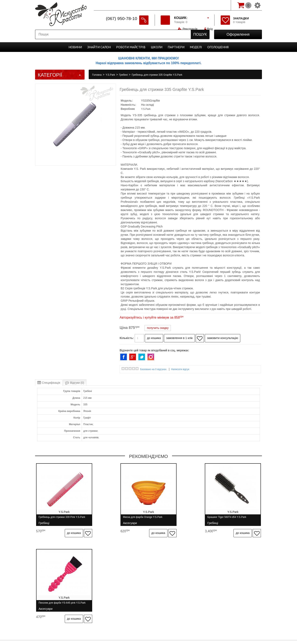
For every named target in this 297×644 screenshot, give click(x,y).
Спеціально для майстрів (113, 5)
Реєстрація (190, 5)
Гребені (124, 75)
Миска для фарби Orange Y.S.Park (116, 519)
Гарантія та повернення (119, 580)
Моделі (196, 47)
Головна (97, 75)
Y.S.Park (111, 75)
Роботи (131, 47)
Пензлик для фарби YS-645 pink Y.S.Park (230, 519)
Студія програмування (148, 625)
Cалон (99, 47)
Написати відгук (180, 369)
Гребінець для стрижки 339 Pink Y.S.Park (62, 519)
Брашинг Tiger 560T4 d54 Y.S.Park (173, 519)
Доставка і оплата (85, 580)
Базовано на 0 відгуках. (154, 369)
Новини (75, 47)
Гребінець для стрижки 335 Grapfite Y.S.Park (157, 75)
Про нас (61, 580)
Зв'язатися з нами (153, 580)
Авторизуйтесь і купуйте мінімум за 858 (151, 317)
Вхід (209, 5)
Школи (157, 47)
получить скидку (158, 328)
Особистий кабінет (200, 580)
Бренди (176, 580)
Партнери (176, 47)
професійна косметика (148, 632)
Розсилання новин (231, 580)
